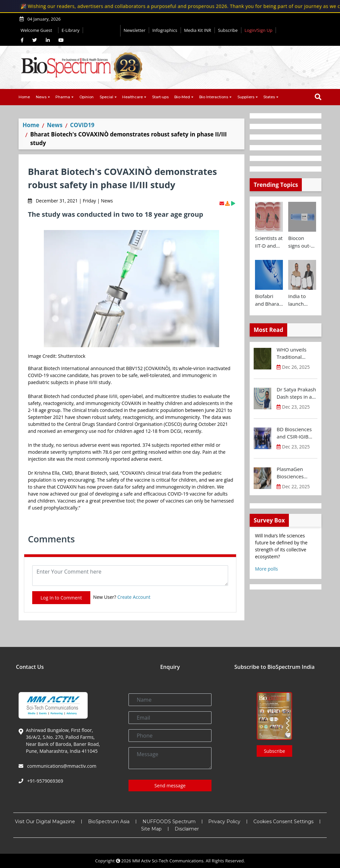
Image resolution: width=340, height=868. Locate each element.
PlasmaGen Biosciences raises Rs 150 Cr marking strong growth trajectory (297, 473)
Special (106, 97)
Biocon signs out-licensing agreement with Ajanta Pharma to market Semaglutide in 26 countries (302, 242)
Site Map (151, 829)
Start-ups (160, 97)
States (269, 97)
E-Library (71, 30)
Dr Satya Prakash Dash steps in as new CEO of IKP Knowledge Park (296, 393)
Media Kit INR (198, 30)
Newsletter (134, 30)
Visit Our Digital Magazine (45, 822)
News (41, 97)
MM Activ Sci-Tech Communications (168, 861)
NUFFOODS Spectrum (169, 822)
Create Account (134, 597)
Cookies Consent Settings (283, 822)
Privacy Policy (224, 822)
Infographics (165, 30)
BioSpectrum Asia (109, 822)
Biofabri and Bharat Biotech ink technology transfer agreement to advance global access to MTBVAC (268, 300)
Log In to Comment (61, 598)
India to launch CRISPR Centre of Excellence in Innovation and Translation (301, 300)
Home (24, 97)
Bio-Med (182, 97)
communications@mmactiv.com (61, 766)
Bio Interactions (214, 97)
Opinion (86, 97)
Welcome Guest (38, 30)
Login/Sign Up (258, 30)
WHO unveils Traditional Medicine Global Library (295, 354)
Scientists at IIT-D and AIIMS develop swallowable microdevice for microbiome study (269, 242)
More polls (266, 569)
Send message (170, 786)
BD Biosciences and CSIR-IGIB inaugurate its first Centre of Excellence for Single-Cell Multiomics (294, 433)
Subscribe (228, 30)
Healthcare (132, 97)
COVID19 (82, 125)
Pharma (63, 97)
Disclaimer (187, 829)
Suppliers (246, 97)
